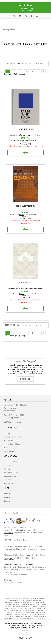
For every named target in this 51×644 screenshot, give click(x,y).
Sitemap (7, 497)
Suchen (7, 501)
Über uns (7, 433)
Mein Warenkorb (20, 16)
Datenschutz (9, 533)
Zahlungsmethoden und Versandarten (29, 549)
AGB (5, 448)
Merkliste (7, 480)
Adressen (7, 465)
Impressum (8, 440)
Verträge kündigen (11, 472)
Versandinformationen (34, 608)
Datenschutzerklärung (13, 444)
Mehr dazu (25, 638)
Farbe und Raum (25, 129)
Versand (22, 140)
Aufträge (7, 469)
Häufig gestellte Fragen (13, 437)
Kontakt (25, 379)
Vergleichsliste (9, 483)
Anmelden (32, 16)
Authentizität (25, 283)
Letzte (44, 71)
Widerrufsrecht (10, 451)
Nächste (38, 71)
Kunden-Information (12, 462)
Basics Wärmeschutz (25, 206)
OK (25, 632)
